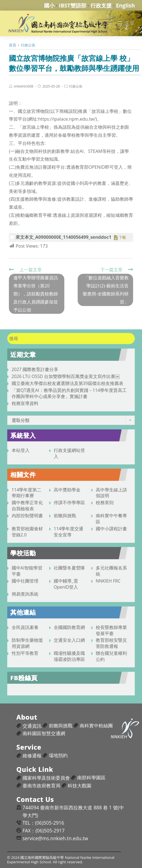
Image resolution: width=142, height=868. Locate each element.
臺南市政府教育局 (41, 786)
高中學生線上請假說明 (111, 493)
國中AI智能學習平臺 (27, 571)
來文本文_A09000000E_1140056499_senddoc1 (63, 237)
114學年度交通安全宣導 (69, 532)
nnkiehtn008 (23, 86)
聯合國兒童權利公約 (111, 656)
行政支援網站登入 (69, 453)
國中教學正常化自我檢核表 (27, 506)
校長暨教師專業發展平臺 (111, 630)
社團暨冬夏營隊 (69, 568)
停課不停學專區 (69, 503)
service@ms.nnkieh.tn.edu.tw (55, 838)
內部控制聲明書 (27, 516)
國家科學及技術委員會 (46, 778)
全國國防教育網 (69, 627)
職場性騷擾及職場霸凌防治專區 (69, 656)
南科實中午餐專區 (111, 519)
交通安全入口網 (69, 640)
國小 (49, 5)
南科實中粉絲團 (96, 726)
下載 (122, 238)
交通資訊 (32, 726)
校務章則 (105, 503)
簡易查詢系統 (25, 594)
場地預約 (58, 755)
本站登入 (21, 450)
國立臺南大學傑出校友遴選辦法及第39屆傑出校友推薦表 (68, 383)
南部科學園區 (91, 778)
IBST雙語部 (73, 5)
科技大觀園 (79, 786)
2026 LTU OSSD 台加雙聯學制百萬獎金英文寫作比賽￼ (66, 376)
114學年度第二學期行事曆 (27, 493)
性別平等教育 (25, 653)
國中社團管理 (25, 581)
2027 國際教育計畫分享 (35, 369)
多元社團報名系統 (111, 571)
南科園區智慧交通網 (44, 733)
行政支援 (101, 5)
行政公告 (76, 86)
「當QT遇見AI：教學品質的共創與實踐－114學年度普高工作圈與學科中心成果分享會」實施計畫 (69, 393)
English (125, 5)
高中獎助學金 (67, 490)
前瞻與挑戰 (65, 516)
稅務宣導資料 (25, 403)
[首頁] (13, 45)
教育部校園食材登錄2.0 (27, 532)
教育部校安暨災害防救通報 (111, 643)
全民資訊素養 (25, 627)
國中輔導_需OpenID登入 (66, 584)
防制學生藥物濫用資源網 (27, 643)
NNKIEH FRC (108, 581)
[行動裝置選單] (126, 23)
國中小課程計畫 (111, 529)
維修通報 (32, 756)
